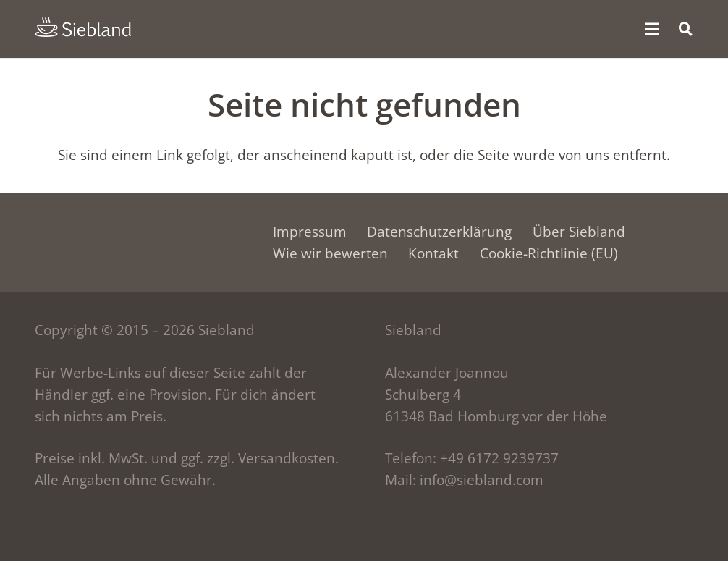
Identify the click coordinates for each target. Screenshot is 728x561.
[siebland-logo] (83, 28)
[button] (685, 29)
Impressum (310, 232)
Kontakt (433, 253)
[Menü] (652, 29)
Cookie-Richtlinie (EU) (549, 253)
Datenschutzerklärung (439, 232)
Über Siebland (579, 232)
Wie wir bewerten (330, 253)
